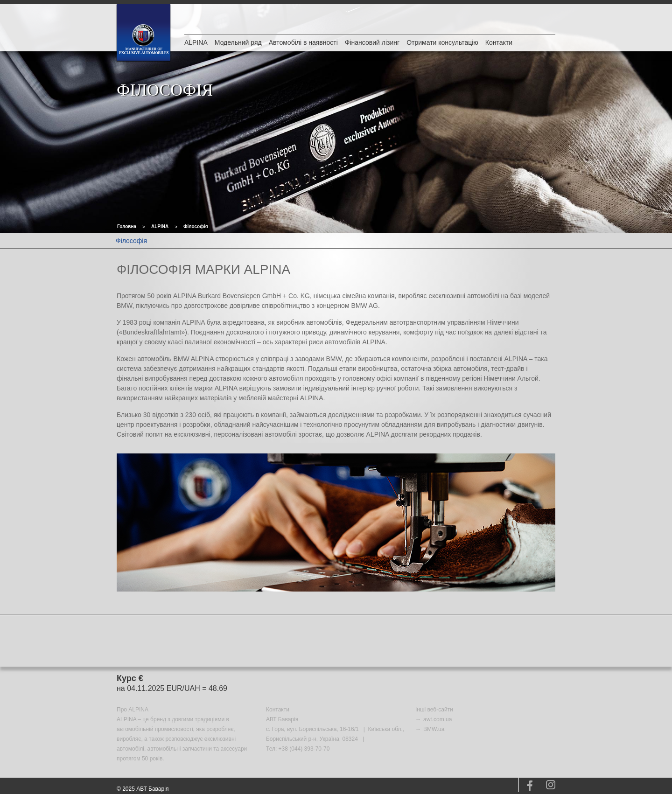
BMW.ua (434, 729)
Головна (127, 226)
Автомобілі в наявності (303, 42)
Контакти (499, 42)
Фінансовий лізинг (372, 42)
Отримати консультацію (442, 42)
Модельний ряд (238, 42)
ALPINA (196, 42)
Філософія (196, 226)
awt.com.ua (437, 719)
